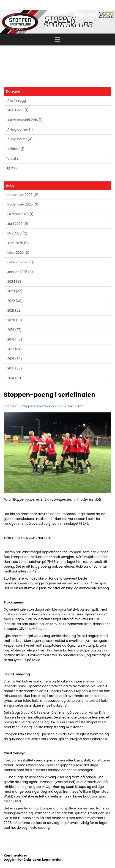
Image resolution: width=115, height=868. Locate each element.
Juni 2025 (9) (18, 224)
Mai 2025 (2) (17, 233)
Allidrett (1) (16, 149)
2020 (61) (15, 320)
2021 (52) (15, 310)
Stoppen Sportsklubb (38, 406)
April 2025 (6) (18, 243)
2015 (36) (15, 368)
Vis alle (13, 158)
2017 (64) (15, 349)
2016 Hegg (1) (18, 110)
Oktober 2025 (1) (20, 214)
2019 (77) (14, 330)
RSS (12, 168)
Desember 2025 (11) (23, 195)
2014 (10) (14, 378)
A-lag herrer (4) (20, 139)
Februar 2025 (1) (20, 262)
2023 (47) (15, 291)
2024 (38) (15, 282)
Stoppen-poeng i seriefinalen (49, 395)
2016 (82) (15, 359)
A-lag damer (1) (20, 130)
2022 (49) (15, 301)
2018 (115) (15, 339)
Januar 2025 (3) (20, 272)
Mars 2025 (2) (18, 253)
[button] (57, 39)
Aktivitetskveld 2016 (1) (25, 120)
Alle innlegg (17, 101)
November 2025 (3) (23, 204)
